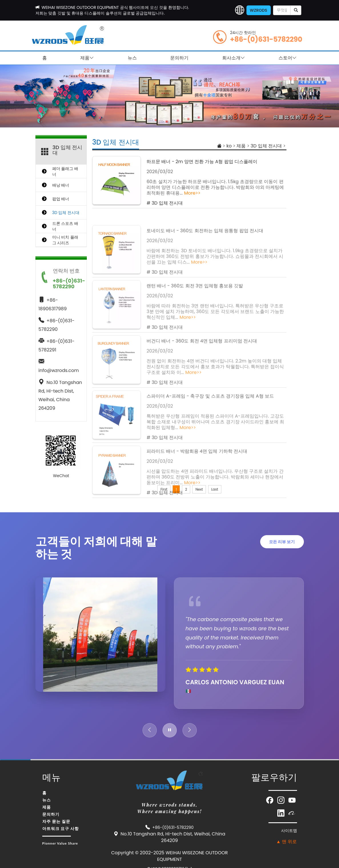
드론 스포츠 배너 (65, 226)
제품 (87, 58)
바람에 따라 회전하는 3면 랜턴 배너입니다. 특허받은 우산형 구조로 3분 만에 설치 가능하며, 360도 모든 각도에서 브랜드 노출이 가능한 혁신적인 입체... (215, 352)
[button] (240, 10)
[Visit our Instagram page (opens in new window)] (281, 800)
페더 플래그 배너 (65, 171)
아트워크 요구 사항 (61, 828)
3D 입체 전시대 (116, 142)
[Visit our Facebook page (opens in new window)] (270, 800)
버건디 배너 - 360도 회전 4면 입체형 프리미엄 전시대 (202, 381)
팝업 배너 (61, 199)
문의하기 (179, 58)
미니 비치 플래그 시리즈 (65, 240)
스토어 (288, 58)
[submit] (296, 10)
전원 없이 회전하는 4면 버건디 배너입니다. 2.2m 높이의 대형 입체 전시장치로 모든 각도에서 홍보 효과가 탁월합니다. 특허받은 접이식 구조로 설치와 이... (215, 407)
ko (229, 146)
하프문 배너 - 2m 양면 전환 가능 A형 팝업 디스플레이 (202, 163)
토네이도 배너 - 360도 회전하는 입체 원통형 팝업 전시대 (205, 271)
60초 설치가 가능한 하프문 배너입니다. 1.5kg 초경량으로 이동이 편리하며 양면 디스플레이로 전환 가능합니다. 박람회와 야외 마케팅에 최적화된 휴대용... (215, 188)
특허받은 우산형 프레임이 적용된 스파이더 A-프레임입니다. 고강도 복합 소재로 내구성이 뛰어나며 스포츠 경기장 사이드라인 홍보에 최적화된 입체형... (215, 462)
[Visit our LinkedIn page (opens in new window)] (281, 813)
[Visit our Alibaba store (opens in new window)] (292, 813)
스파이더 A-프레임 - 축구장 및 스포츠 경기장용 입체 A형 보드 (210, 436)
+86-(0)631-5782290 (266, 39)
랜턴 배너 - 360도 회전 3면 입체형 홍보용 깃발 (195, 326)
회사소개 (234, 58)
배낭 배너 (61, 185)
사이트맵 (289, 831)
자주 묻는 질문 (56, 821)
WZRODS (259, 10)
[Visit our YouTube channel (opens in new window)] (292, 800)
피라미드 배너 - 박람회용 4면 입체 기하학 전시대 (197, 491)
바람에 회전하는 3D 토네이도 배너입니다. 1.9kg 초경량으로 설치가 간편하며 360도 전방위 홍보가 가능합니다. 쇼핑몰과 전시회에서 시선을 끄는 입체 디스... (215, 296)
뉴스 (132, 58)
